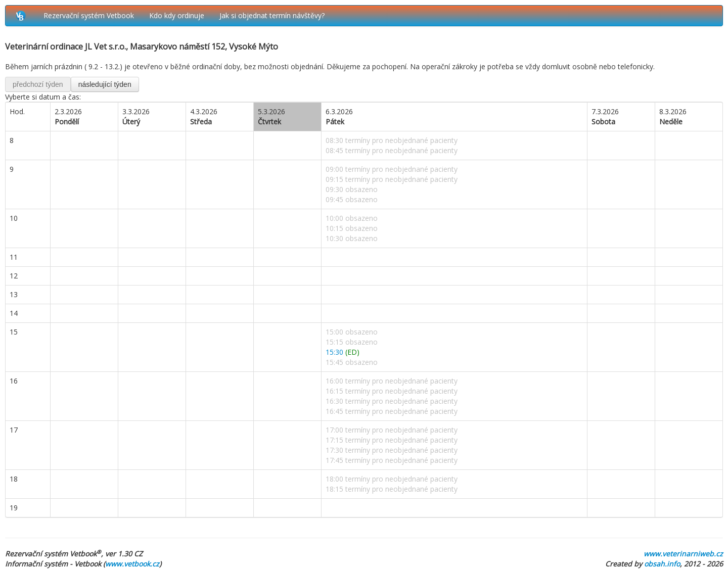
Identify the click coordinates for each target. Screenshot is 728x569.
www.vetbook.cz (132, 564)
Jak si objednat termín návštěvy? (272, 15)
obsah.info (662, 564)
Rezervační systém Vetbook (89, 15)
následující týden (105, 84)
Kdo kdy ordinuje (177, 15)
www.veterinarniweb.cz (683, 554)
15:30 (343, 352)
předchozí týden (38, 84)
